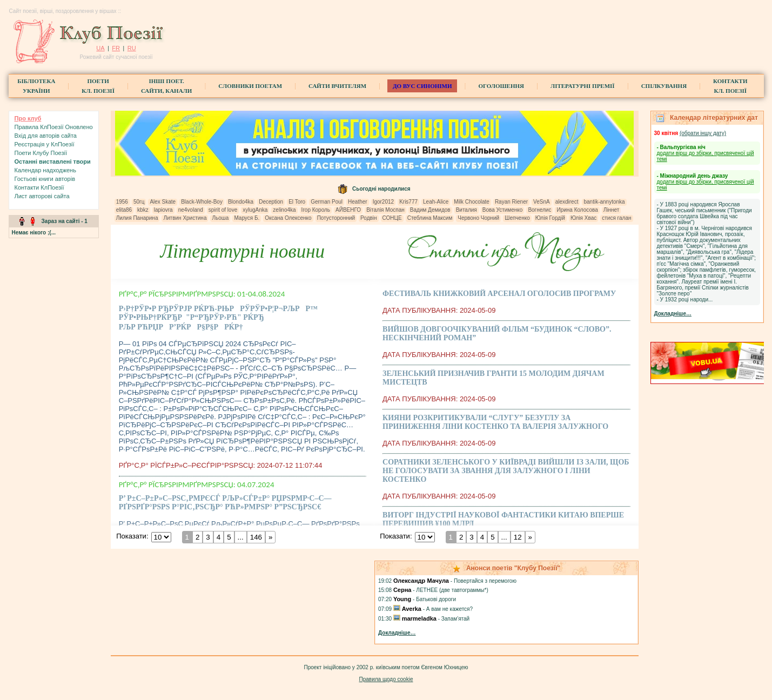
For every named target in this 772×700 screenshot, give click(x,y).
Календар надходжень (45, 170)
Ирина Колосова (577, 210)
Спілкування (664, 86)
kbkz (143, 210)
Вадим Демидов (430, 210)
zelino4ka (284, 210)
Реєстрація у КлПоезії (45, 144)
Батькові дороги (436, 599)
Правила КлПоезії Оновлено (54, 127)
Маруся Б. (247, 218)
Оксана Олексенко (288, 218)
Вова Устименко (503, 210)
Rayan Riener (511, 202)
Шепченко (517, 218)
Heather (358, 202)
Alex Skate (163, 202)
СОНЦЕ (392, 218)
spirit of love (223, 210)
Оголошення (501, 86)
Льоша (220, 218)
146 (256, 537)
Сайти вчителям (337, 86)
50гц (139, 202)
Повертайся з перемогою (485, 581)
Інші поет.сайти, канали (166, 86)
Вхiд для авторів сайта (46, 136)
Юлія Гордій (550, 218)
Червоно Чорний (478, 218)
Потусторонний (336, 218)
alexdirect (567, 202)
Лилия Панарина (137, 218)
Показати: (132, 536)
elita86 (124, 210)
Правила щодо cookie (386, 679)
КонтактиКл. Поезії (730, 86)
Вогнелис (539, 210)
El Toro (297, 202)
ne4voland (191, 210)
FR (116, 48)
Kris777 (408, 202)
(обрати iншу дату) (703, 133)
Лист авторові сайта (42, 196)
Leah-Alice (436, 202)
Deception (271, 202)
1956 (122, 202)
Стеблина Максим (430, 218)
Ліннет (612, 210)
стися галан (616, 218)
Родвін (368, 218)
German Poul (327, 202)
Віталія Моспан (385, 210)
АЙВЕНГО (348, 210)
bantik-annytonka (604, 202)
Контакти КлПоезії (39, 187)
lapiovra (163, 210)
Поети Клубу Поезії (41, 153)
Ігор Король (316, 210)
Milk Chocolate (472, 202)
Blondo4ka (241, 202)
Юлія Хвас (583, 218)
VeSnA (542, 202)
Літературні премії (583, 86)
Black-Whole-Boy (202, 202)
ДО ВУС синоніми (422, 86)
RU (132, 48)
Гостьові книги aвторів (45, 179)
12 (518, 537)
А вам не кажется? (449, 609)
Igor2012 (383, 202)
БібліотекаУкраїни (36, 86)
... (240, 537)
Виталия (466, 210)
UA (100, 48)
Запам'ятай (455, 619)
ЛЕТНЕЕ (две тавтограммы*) (452, 590)
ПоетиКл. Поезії (98, 86)
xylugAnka (255, 210)
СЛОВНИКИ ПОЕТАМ (250, 86)
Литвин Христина (185, 218)
